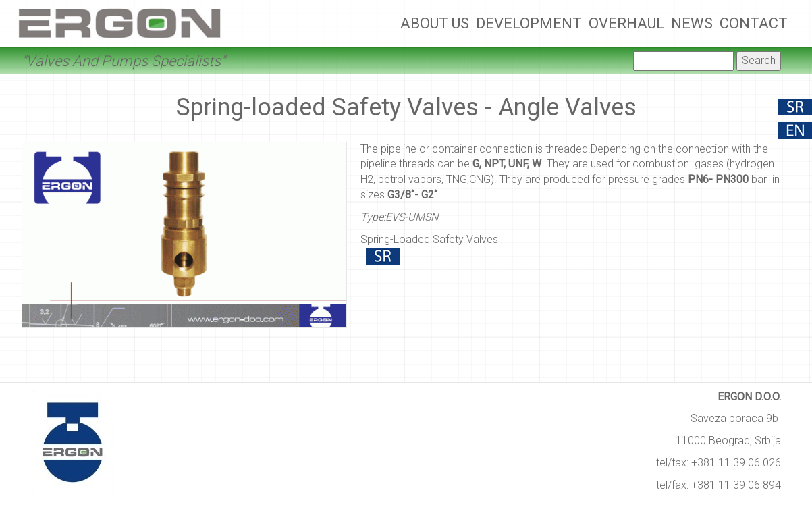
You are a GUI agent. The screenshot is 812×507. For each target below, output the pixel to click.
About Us (435, 23)
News (692, 23)
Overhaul (626, 23)
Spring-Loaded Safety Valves (429, 239)
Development (529, 23)
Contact (754, 23)
